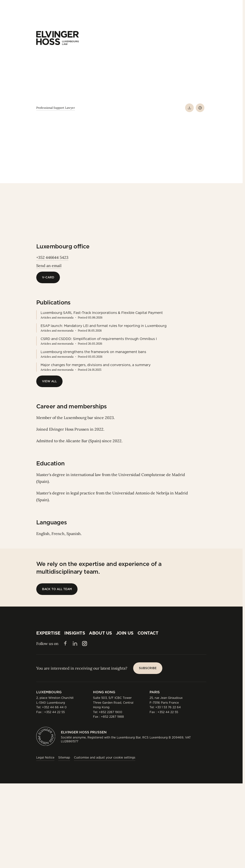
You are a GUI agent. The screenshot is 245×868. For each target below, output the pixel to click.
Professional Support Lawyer (56, 108)
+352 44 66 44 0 (54, 707)
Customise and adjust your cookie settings (105, 757)
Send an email (49, 266)
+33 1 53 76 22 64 (168, 707)
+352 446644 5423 (52, 257)
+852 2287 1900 (111, 712)
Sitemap (64, 757)
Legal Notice (45, 757)
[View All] (49, 381)
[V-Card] (48, 277)
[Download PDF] (189, 108)
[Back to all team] (57, 589)
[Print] (200, 108)
